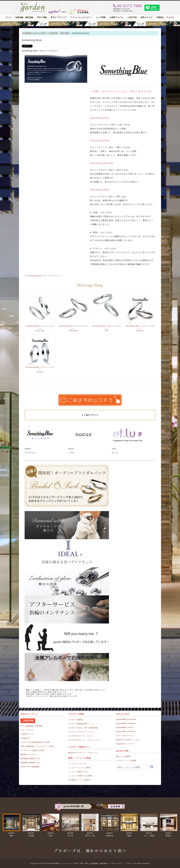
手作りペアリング (58, 17)
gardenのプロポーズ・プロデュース (83, 753)
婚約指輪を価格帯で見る (31, 759)
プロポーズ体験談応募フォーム (81, 724)
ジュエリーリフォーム (77, 764)
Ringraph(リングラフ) (125, 744)
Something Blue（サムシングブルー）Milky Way (73, 328)
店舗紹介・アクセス (165, 17)
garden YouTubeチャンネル (128, 740)
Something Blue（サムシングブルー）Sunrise (40, 370)
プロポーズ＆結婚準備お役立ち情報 (35, 742)
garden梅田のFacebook (126, 719)
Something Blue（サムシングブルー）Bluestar (140, 328)
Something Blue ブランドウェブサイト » (45, 276)
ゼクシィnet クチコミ (125, 736)
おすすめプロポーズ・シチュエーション (85, 740)
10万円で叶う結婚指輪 (30, 767)
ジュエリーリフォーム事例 (79, 768)
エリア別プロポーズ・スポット (81, 736)
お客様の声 (25, 738)
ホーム (9, 17)
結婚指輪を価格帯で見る (31, 763)
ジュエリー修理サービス (78, 772)
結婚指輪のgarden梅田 (34, 33)
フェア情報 (101, 17)
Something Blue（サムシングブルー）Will (107, 328)
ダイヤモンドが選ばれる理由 (32, 750)
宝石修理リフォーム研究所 (79, 780)
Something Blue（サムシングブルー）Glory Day (40, 328)
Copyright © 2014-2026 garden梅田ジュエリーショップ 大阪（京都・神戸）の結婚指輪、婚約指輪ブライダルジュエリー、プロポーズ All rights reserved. (90, 863)
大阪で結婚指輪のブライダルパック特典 (37, 746)
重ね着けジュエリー (29, 754)
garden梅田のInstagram (126, 723)
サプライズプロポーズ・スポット (82, 732)
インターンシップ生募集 (126, 761)
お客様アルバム (116, 17)
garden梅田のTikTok (125, 727)
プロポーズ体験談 (76, 720)
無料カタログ (147, 17)
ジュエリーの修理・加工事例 (80, 776)
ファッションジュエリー (81, 17)
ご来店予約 (132, 17)
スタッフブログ (27, 730)
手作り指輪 (42, 17)
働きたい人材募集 (123, 756)
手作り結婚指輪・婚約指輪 (31, 726)
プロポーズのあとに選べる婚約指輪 (83, 728)
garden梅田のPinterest (126, 732)
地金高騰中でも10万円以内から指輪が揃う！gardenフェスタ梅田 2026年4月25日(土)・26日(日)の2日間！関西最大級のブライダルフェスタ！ (90, 24)
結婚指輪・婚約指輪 (24, 17)
